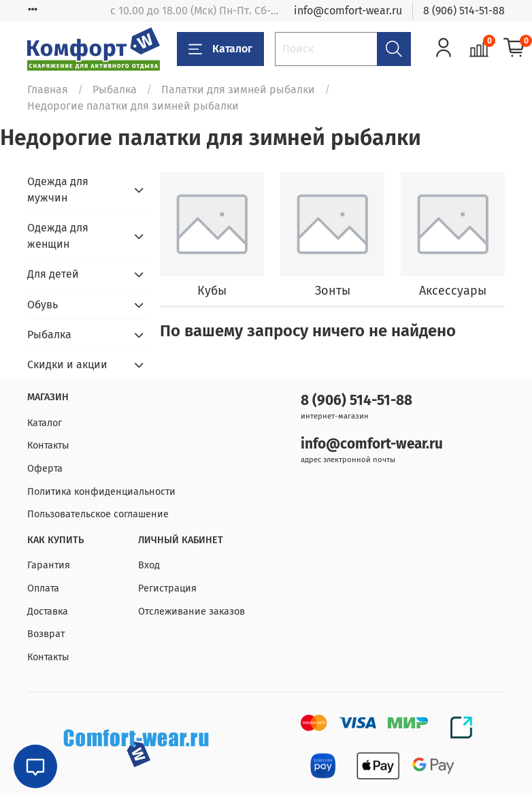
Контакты (48, 445)
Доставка (48, 612)
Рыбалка (115, 90)
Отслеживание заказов (192, 612)
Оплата (43, 588)
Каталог (220, 49)
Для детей (53, 274)
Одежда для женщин (58, 236)
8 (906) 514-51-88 (464, 11)
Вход (149, 565)
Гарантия (49, 565)
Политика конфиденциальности (101, 492)
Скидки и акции (67, 364)
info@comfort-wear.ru (348, 11)
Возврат (46, 634)
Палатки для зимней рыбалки (238, 90)
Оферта (45, 469)
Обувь (43, 305)
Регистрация (167, 588)
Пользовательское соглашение (98, 514)
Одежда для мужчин (58, 190)
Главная (48, 90)
